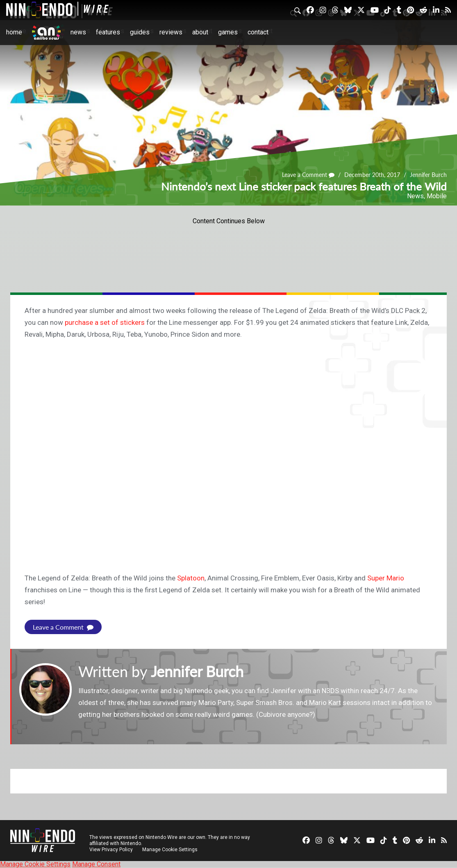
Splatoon (191, 578)
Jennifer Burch (428, 175)
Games (228, 32)
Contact (258, 32)
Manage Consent (96, 864)
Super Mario (386, 578)
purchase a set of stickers (105, 322)
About (200, 32)
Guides (140, 32)
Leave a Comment (308, 175)
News (78, 32)
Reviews (171, 32)
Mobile (437, 196)
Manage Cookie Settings (170, 850)
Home (14, 32)
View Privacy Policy (111, 850)
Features (108, 32)
